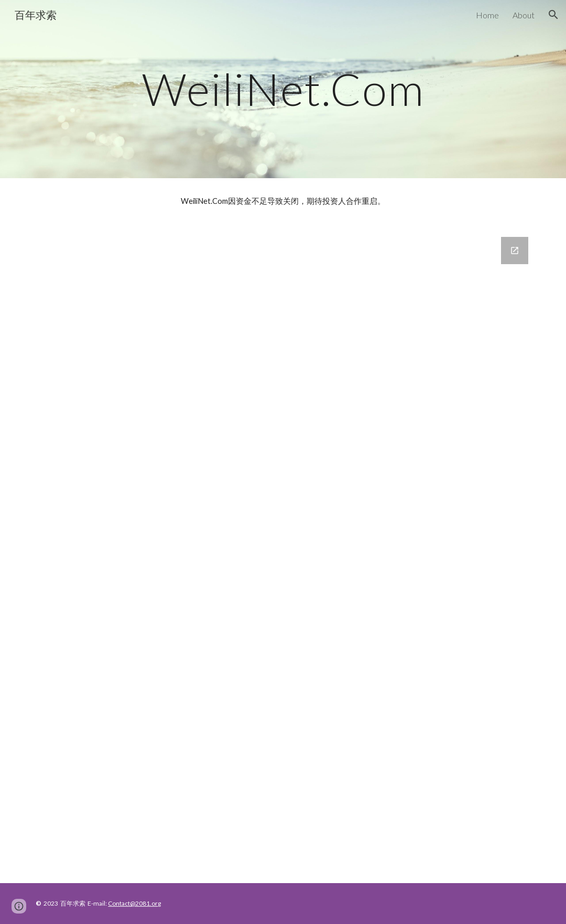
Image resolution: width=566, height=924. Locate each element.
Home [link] (487, 15)
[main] (283, 89)
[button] (553, 15)
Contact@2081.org (134, 903)
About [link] (524, 15)
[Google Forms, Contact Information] (283, 553)
